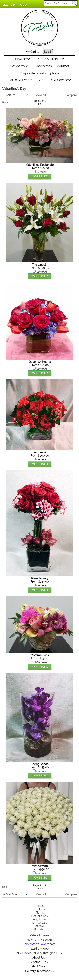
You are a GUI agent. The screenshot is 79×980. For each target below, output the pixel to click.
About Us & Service (55, 80)
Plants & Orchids (51, 59)
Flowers (23, 59)
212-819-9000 (15, 4)
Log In (48, 52)
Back (5, 102)
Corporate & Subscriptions (39, 73)
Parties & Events (20, 80)
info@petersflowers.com (40, 944)
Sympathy (19, 66)
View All (41, 95)
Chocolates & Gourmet (52, 66)
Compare (71, 95)
